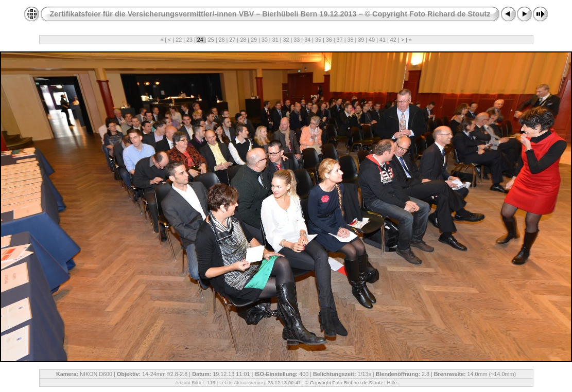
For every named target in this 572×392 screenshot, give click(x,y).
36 (329, 40)
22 (179, 40)
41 (383, 40)
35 (318, 40)
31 (275, 40)
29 (254, 40)
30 (265, 40)
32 (286, 40)
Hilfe (392, 382)
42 (393, 40)
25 (211, 40)
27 (232, 40)
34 (307, 40)
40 (372, 40)
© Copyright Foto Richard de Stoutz (344, 382)
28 (243, 40)
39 (361, 40)
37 (340, 40)
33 (297, 40)
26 (222, 40)
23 (189, 40)
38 (350, 40)
